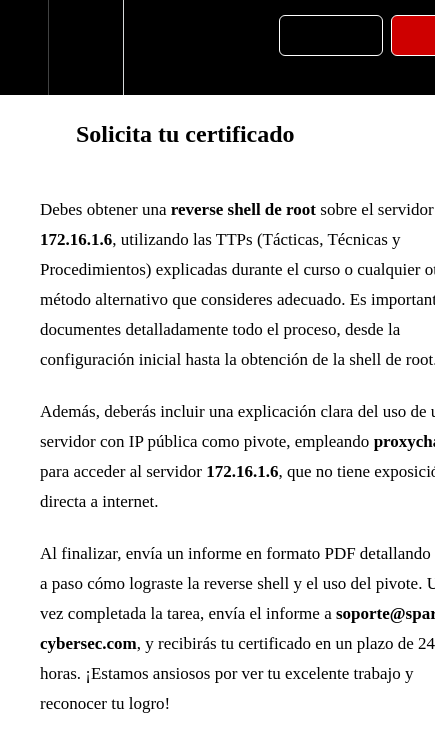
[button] (24, 47)
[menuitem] (85, 47)
